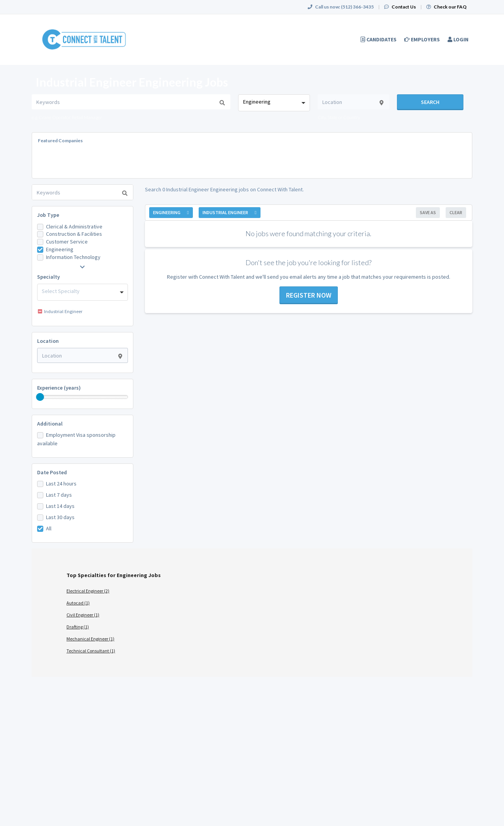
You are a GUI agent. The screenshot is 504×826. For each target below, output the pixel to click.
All (49, 528)
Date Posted (52, 472)
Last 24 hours (61, 484)
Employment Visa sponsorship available (76, 439)
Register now (309, 295)
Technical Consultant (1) (91, 651)
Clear (456, 212)
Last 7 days (59, 495)
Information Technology (73, 257)
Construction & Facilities (74, 234)
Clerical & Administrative (74, 227)
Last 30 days (60, 517)
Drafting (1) (78, 627)
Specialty (49, 277)
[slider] (40, 397)
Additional (50, 424)
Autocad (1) (78, 603)
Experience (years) (59, 388)
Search (430, 102)
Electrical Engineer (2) (88, 591)
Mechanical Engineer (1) (90, 639)
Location (48, 341)
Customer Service (67, 242)
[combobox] (274, 103)
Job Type (48, 215)
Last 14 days (60, 506)
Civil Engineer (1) (83, 615)
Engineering (60, 249)
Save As (428, 212)
